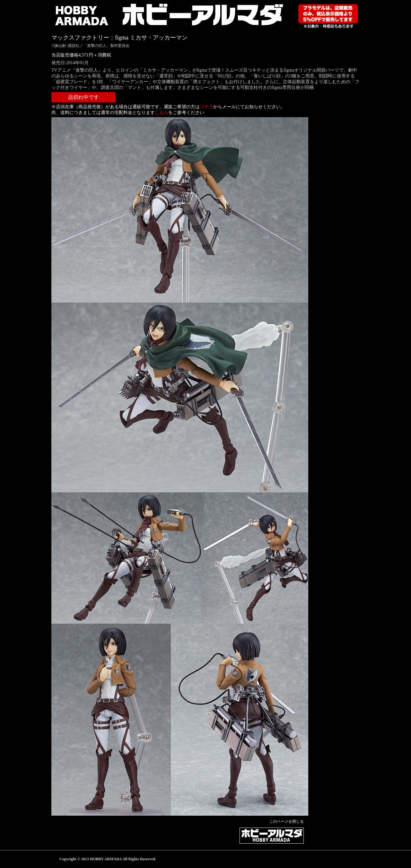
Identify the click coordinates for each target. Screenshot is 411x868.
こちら (162, 113)
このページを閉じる (286, 821)
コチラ (206, 107)
